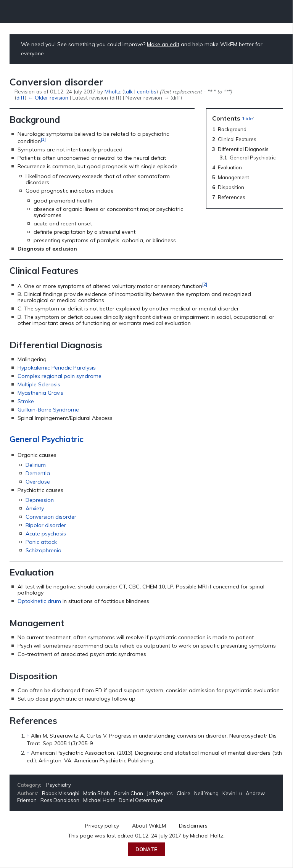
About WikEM (149, 826)
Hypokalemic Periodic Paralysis (57, 368)
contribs (147, 91)
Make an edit (163, 44)
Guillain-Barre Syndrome (48, 410)
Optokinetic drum (39, 601)
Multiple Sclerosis (39, 384)
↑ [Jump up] (28, 736)
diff (21, 97)
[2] (205, 284)
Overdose (38, 482)
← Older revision (48, 97)
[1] (43, 139)
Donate (146, 849)
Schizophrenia (43, 550)
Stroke (26, 401)
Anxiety (35, 508)
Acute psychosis (46, 534)
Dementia (38, 473)
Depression (40, 500)
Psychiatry (59, 785)
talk (128, 91)
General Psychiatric (47, 439)
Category (29, 785)
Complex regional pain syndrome (60, 376)
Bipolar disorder (46, 525)
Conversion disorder (51, 517)
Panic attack (41, 542)
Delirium (36, 465)
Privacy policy (102, 826)
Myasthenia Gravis (40, 393)
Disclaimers (193, 826)
